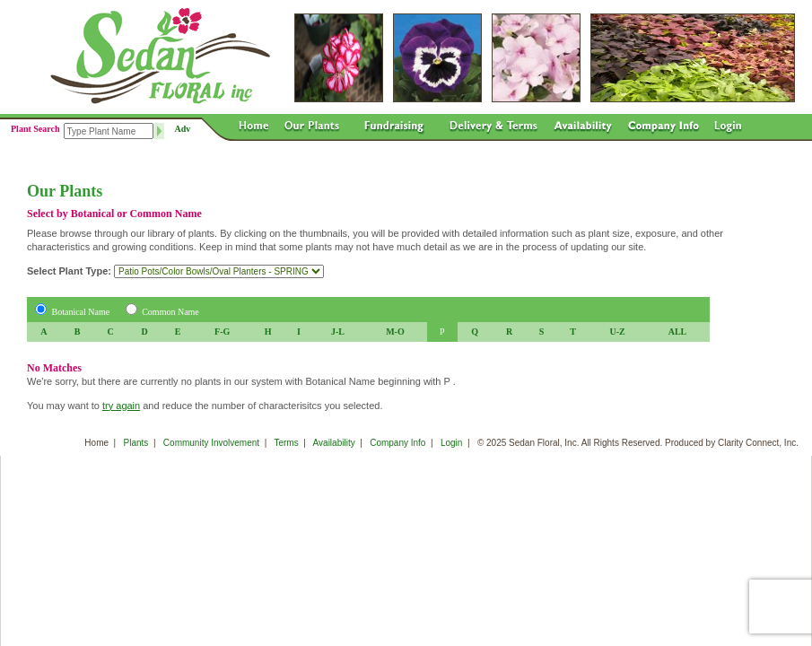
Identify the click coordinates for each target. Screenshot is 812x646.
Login (451, 443)
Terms (286, 443)
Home (96, 443)
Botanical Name (81, 312)
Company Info (397, 443)
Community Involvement (211, 443)
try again (121, 406)
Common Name (170, 312)
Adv (183, 129)
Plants (136, 443)
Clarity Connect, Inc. (758, 443)
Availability (334, 443)
